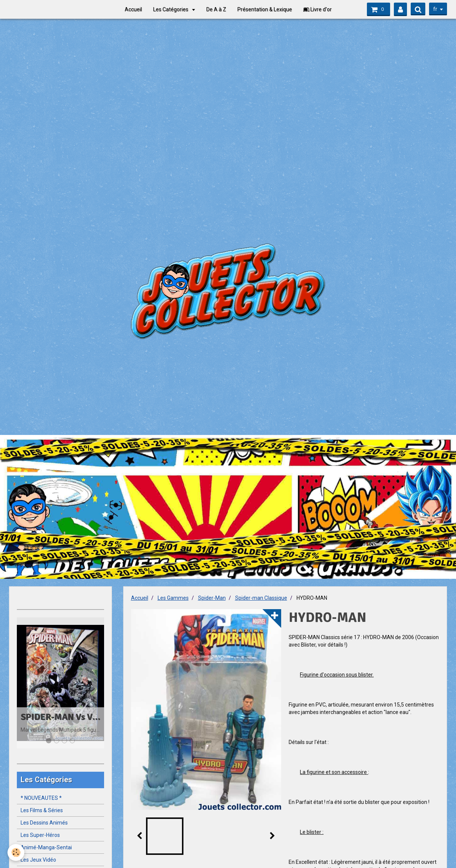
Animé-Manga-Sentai (46, 847)
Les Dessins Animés (44, 823)
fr (435, 9)
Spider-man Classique (261, 598)
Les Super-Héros (40, 835)
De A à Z (216, 9)
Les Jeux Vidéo (38, 860)
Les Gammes (173, 598)
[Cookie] (16, 852)
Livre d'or (317, 9)
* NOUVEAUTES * (41, 798)
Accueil (133, 9)
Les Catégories (171, 9)
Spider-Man (212, 598)
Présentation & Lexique (265, 9)
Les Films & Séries (42, 810)
